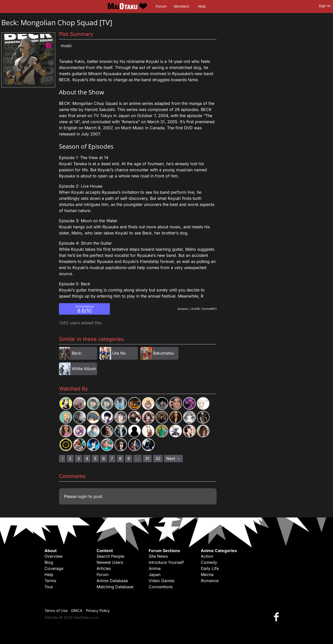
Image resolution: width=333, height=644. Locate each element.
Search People (110, 556)
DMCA (77, 611)
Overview (54, 556)
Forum (161, 6)
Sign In (325, 6)
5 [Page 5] (95, 458)
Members (182, 6)
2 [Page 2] (70, 458)
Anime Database (112, 581)
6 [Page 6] (104, 458)
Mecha (207, 575)
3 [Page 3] (79, 458)
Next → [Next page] (173, 458)
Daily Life (210, 568)
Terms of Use (56, 611)
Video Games (162, 581)
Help (202, 6)
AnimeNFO (209, 309)
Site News (158, 556)
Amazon (183, 309)
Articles (104, 568)
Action (207, 556)
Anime (155, 568)
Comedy (209, 562)
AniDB (195, 309)
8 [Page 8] (120, 458)
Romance (210, 581)
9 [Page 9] (129, 458)
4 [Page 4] (87, 458)
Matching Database (115, 587)
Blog (49, 562)
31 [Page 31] (147, 458)
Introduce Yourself (166, 562)
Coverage (54, 568)
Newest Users (110, 562)
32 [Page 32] (158, 458)
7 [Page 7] (112, 458)
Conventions (161, 587)
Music (66, 46)
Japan (155, 575)
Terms (50, 581)
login (82, 496)
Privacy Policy (98, 611)
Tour (49, 587)
